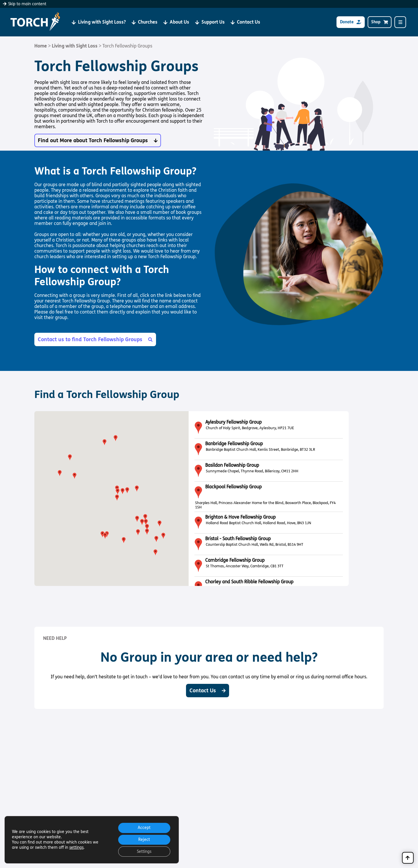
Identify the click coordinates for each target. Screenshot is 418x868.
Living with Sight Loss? (99, 22)
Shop (380, 22)
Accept (144, 827)
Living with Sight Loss (75, 46)
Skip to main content (25, 4)
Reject (144, 839)
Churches (145, 22)
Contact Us (245, 22)
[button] (145, 517)
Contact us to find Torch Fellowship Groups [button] (95, 339)
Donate (351, 22)
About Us (176, 22)
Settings (144, 851)
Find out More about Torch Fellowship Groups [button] (98, 140)
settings (76, 847)
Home (41, 46)
